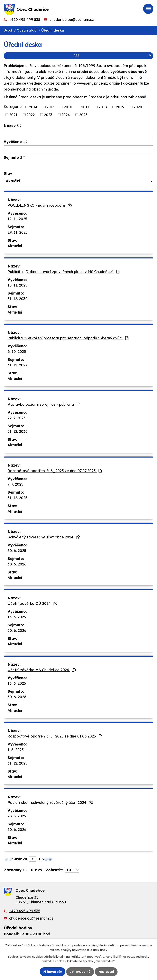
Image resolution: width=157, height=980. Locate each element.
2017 (85, 107)
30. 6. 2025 (17, 551)
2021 (13, 115)
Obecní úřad (27, 30)
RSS (112, 56)
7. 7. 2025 (15, 484)
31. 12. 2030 (18, 299)
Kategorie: (13, 107)
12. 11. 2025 (17, 219)
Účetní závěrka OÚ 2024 (32, 603)
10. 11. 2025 (17, 285)
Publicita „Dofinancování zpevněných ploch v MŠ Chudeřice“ (63, 272)
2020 (138, 107)
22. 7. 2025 (17, 418)
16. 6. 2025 (17, 617)
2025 (83, 115)
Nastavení (106, 972)
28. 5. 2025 (17, 816)
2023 (48, 115)
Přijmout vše (53, 972)
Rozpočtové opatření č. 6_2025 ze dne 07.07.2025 (55, 471)
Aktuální (15, 246)
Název (11, 126)
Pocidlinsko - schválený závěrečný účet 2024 (50, 803)
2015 (50, 107)
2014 (33, 107)
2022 (31, 115)
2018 (103, 107)
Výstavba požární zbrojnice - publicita (44, 404)
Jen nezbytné (80, 972)
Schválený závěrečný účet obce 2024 (44, 537)
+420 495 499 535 (25, 20)
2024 (66, 115)
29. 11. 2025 (18, 232)
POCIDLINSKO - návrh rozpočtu (40, 205)
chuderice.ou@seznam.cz (72, 20)
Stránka (20, 859)
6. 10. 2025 (17, 352)
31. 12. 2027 (17, 365)
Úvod (8, 30)
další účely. (100, 950)
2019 (120, 107)
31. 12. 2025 (17, 498)
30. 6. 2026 (17, 564)
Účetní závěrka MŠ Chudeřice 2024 (42, 670)
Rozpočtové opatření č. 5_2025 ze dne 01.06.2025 (55, 736)
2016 (68, 107)
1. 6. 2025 (16, 750)
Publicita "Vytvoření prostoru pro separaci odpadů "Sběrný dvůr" (68, 338)
